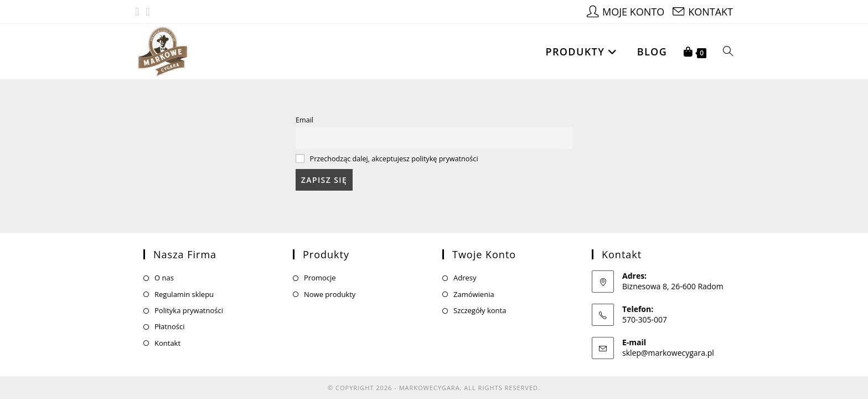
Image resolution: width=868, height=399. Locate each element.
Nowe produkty (330, 287)
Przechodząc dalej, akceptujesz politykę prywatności (394, 159)
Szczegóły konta (480, 304)
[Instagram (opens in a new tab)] (148, 12)
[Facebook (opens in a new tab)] (139, 12)
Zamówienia (474, 287)
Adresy (465, 271)
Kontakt (167, 336)
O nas (164, 271)
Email (304, 120)
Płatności (169, 320)
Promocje (320, 271)
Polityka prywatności (189, 304)
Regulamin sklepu (184, 287)
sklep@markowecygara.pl (668, 346)
